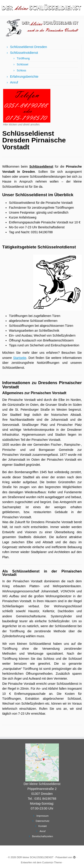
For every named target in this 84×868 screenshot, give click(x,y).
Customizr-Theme (52, 862)
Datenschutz (42, 821)
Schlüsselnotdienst (24, 53)
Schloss (22, 71)
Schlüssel (23, 65)
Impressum (43, 816)
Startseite (20, 358)
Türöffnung (23, 58)
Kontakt (42, 826)
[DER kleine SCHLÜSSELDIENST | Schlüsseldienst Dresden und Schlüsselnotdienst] (42, 8)
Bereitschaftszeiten (42, 836)
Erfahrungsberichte (24, 76)
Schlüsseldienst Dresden (29, 47)
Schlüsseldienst (41, 167)
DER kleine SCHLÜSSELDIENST (35, 857)
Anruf (14, 82)
